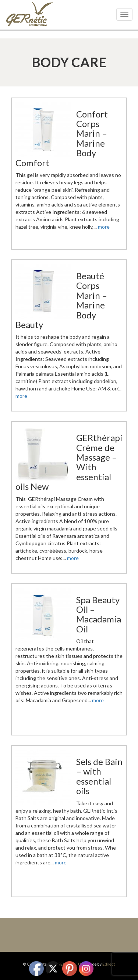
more (104, 227)
